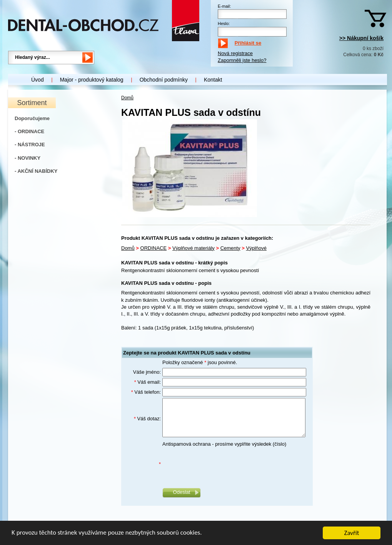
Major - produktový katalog (92, 80)
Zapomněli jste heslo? (242, 60)
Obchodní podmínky (164, 80)
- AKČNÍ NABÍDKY (36, 171)
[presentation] (221, 465)
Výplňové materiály (193, 248)
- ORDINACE (29, 131)
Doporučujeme (32, 118)
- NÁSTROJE (30, 145)
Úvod (38, 80)
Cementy (230, 248)
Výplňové (256, 248)
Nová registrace (235, 53)
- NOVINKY (28, 158)
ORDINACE (154, 248)
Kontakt (213, 80)
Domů (127, 98)
